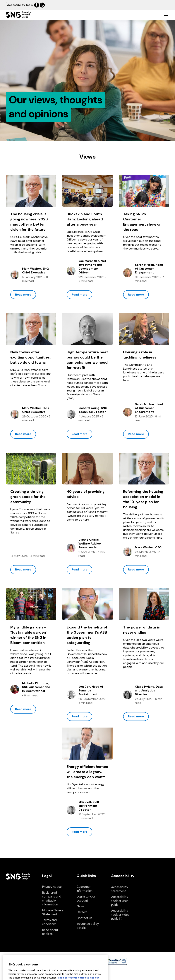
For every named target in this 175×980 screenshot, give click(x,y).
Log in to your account (86, 899)
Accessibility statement (120, 889)
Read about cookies (50, 932)
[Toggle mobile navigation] (166, 15)
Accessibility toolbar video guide (120, 915)
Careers (82, 912)
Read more (23, 295)
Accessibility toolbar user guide (120, 901)
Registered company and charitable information (52, 899)
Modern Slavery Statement (53, 912)
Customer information (85, 889)
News (80, 906)
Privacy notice (52, 887)
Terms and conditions (49, 922)
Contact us (84, 918)
